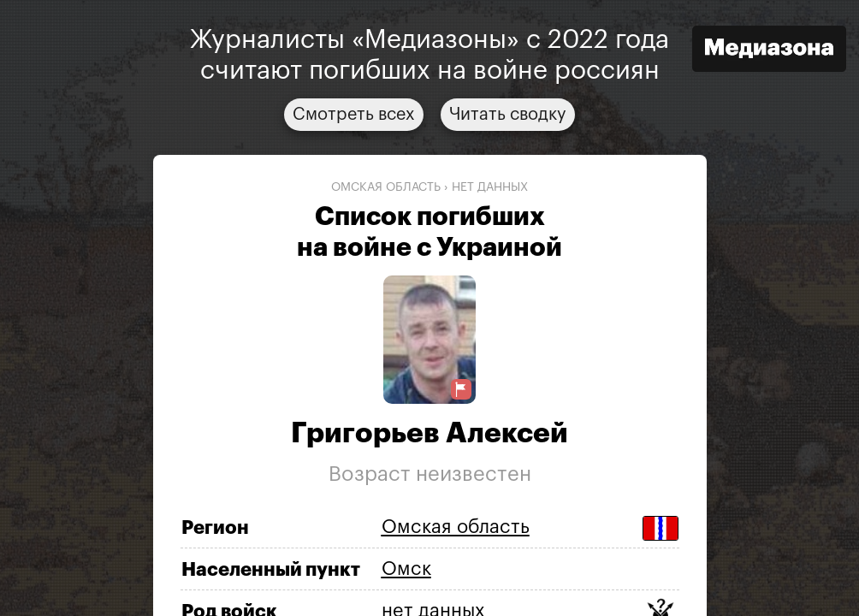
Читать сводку (508, 115)
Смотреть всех (354, 115)
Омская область (386, 187)
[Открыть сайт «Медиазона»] (769, 51)
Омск (406, 569)
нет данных (490, 187)
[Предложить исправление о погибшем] (461, 390)
